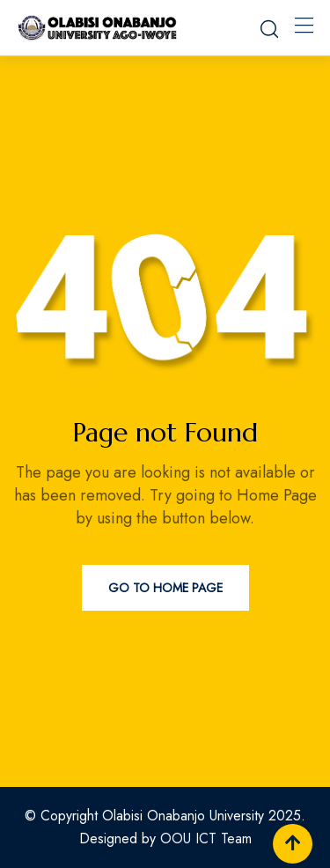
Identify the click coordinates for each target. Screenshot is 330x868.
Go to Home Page (165, 588)
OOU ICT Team (206, 838)
